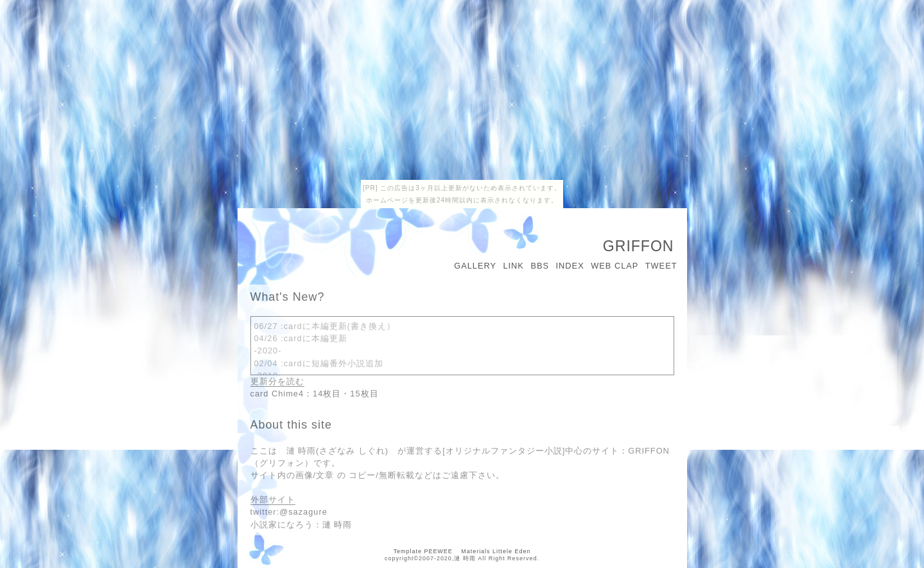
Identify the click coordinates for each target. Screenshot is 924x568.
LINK (513, 266)
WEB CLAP (615, 266)
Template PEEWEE (423, 551)
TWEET (661, 266)
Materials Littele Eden (496, 551)
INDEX (570, 266)
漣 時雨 (337, 525)
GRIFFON (639, 246)
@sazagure (303, 512)
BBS (540, 266)
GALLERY (475, 266)
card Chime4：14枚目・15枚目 (315, 394)
